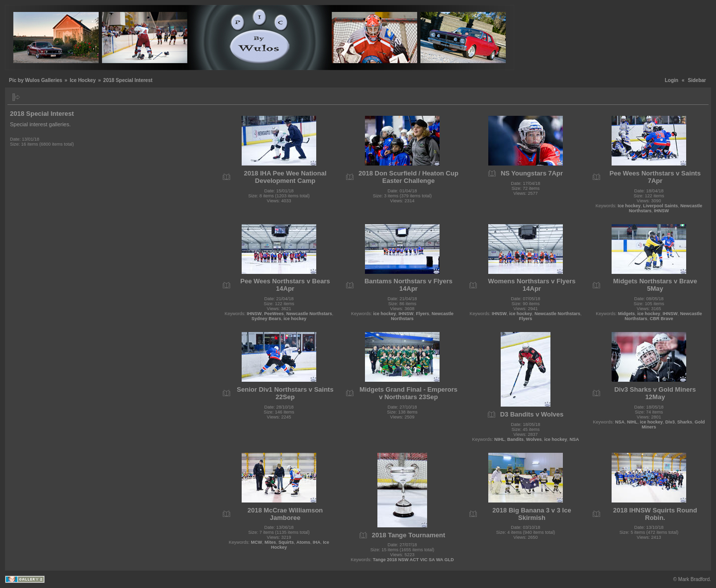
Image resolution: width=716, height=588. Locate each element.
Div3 (670, 422)
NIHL (499, 439)
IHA (317, 542)
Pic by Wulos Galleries (36, 80)
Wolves (534, 439)
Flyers (423, 314)
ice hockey (295, 319)
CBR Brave (662, 319)
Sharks (685, 422)
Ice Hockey (83, 80)
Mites (270, 542)
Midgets (626, 314)
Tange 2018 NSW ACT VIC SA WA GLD (413, 560)
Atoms (303, 542)
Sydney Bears (267, 319)
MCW (256, 542)
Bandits (515, 439)
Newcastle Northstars (309, 314)
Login (671, 80)
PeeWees (274, 314)
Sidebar (697, 80)
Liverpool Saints (660, 206)
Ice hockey (629, 206)
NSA (574, 439)
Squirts (286, 542)
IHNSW (661, 211)
